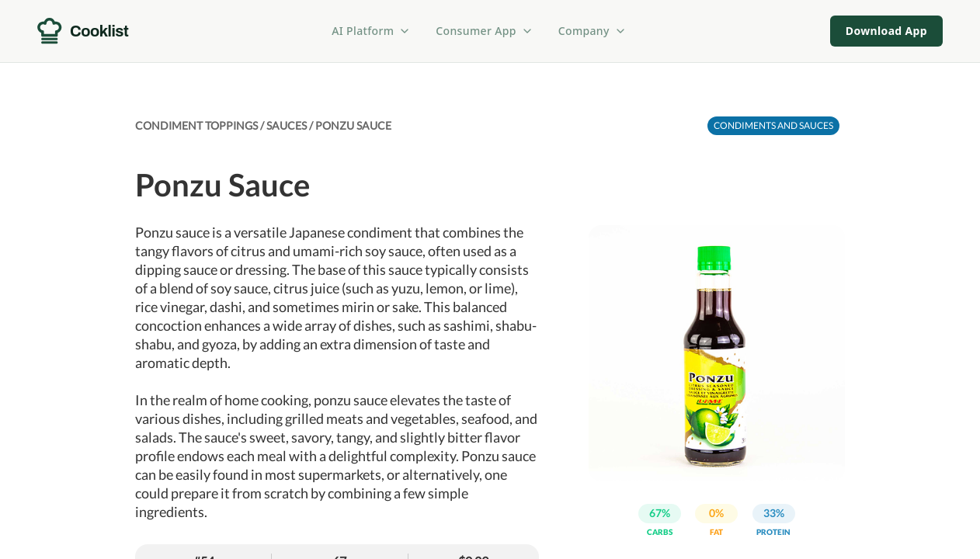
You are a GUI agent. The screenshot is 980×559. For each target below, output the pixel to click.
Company (593, 31)
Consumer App (484, 31)
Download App (886, 31)
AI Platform (371, 31)
